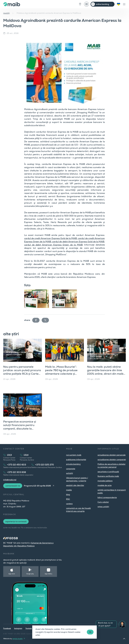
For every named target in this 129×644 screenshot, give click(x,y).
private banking (73, 464)
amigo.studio (18, 639)
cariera (69, 504)
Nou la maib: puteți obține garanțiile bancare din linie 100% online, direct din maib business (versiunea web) (105, 372)
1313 (9, 455)
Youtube (29, 628)
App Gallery (49, 574)
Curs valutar (103, 502)
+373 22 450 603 (17, 465)
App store (12, 574)
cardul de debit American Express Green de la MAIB (53, 245)
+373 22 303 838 (16, 472)
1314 (26, 455)
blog (68, 494)
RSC (68, 499)
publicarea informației (76, 460)
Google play (30, 574)
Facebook (7, 628)
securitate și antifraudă (108, 472)
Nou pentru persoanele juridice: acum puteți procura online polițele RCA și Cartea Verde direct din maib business (22, 374)
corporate (71, 469)
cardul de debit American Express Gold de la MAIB (78, 242)
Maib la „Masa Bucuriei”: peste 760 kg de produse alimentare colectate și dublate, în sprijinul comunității (61, 374)
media (69, 490)
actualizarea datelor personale (112, 455)
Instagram (18, 628)
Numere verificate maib (108, 476)
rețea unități (103, 507)
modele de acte (105, 485)
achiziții (69, 473)
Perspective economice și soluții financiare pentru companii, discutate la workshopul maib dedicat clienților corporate (20, 429)
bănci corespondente (107, 497)
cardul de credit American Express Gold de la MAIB (51, 238)
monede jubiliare (105, 481)
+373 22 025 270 (44, 465)
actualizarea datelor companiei (112, 460)
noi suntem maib (74, 455)
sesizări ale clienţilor (75, 485)
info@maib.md (10, 480)
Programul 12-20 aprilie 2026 (37, 486)
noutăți (6, 13)
